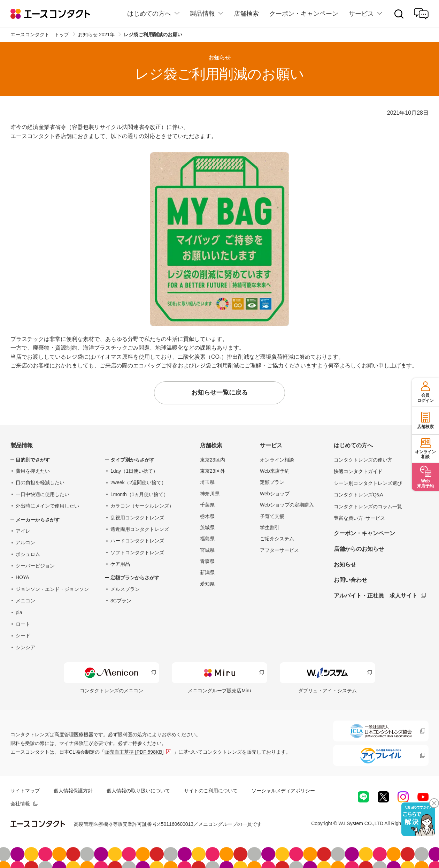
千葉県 (207, 505)
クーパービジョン (35, 566)
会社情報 (20, 804)
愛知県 (207, 584)
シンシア (25, 647)
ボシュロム (28, 554)
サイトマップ (25, 791)
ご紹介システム (277, 539)
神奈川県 (210, 494)
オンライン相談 (277, 460)
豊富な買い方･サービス (359, 518)
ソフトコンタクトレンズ (137, 553)
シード (23, 635)
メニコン (25, 601)
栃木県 (207, 516)
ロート (23, 624)
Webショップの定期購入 (287, 505)
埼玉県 (207, 482)
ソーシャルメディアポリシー (283, 791)
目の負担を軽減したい (40, 482)
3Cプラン (121, 601)
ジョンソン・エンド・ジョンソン (52, 589)
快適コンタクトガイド (358, 471)
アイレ (23, 531)
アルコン (25, 542)
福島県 (207, 539)
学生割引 (270, 527)
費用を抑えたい (33, 471)
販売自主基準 (134, 752)
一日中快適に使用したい (43, 494)
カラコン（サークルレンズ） (142, 506)
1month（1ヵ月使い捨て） (139, 494)
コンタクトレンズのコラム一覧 (368, 507)
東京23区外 (213, 471)
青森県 (207, 561)
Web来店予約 (275, 471)
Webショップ (275, 494)
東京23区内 (213, 460)
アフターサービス (279, 550)
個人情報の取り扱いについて (138, 791)
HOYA (22, 577)
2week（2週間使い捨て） (138, 482)
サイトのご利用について (211, 791)
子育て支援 (272, 516)
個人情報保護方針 (73, 791)
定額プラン (272, 482)
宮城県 (207, 550)
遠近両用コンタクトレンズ (140, 529)
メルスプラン (125, 589)
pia (19, 612)
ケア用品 (120, 564)
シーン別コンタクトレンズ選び (368, 483)
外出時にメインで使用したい (47, 506)
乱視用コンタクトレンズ (137, 518)
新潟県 (207, 572)
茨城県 (207, 527)
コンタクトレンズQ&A (359, 495)
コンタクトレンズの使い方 (363, 460)
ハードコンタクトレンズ (137, 541)
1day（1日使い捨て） (134, 471)
